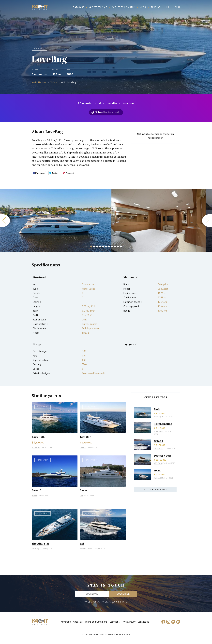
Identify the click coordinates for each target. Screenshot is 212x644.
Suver (84, 490)
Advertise (66, 622)
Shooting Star (40, 544)
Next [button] (207, 221)
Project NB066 (163, 456)
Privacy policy (129, 622)
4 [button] (100, 247)
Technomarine (163, 424)
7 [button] (109, 247)
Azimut (35, 495)
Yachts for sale (98, 7)
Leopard (83, 447)
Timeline (156, 7)
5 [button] (103, 247)
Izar (81, 495)
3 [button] (97, 247)
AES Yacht (158, 463)
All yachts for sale (155, 489)
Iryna (157, 470)
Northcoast (36, 447)
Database (79, 7)
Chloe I (159, 441)
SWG (157, 409)
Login (177, 7)
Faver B (37, 490)
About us (78, 622)
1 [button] (91, 247)
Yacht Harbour (40, 8)
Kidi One (85, 437)
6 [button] (106, 247)
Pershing (35, 549)
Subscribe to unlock (107, 112)
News (143, 7)
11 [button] (121, 247)
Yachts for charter (124, 7)
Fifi (82, 544)
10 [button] (118, 247)
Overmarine (159, 431)
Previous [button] (5, 221)
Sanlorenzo (39, 74)
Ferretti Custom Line (88, 549)
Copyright (115, 622)
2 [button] (94, 247)
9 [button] (115, 247)
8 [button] (112, 247)
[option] (56, 221)
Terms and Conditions (96, 622)
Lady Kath (38, 437)
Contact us (143, 622)
